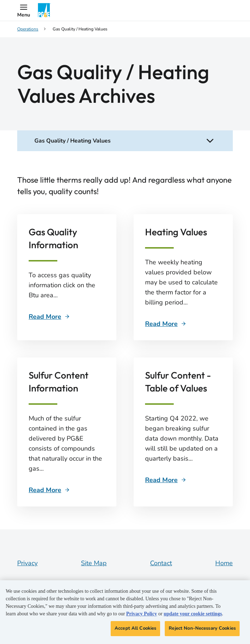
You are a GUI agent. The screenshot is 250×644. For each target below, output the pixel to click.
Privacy (27, 563)
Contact (161, 563)
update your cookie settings (193, 614)
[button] (24, 10)
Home (224, 563)
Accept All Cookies (135, 628)
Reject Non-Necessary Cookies (202, 628)
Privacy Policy (141, 614)
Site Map (94, 563)
